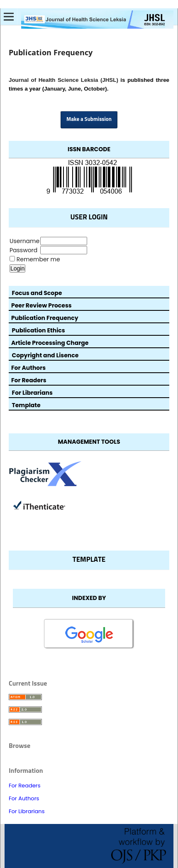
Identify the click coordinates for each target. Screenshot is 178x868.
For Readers (25, 786)
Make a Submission (89, 119)
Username (24, 241)
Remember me (38, 259)
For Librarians (27, 811)
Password (23, 250)
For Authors (24, 798)
